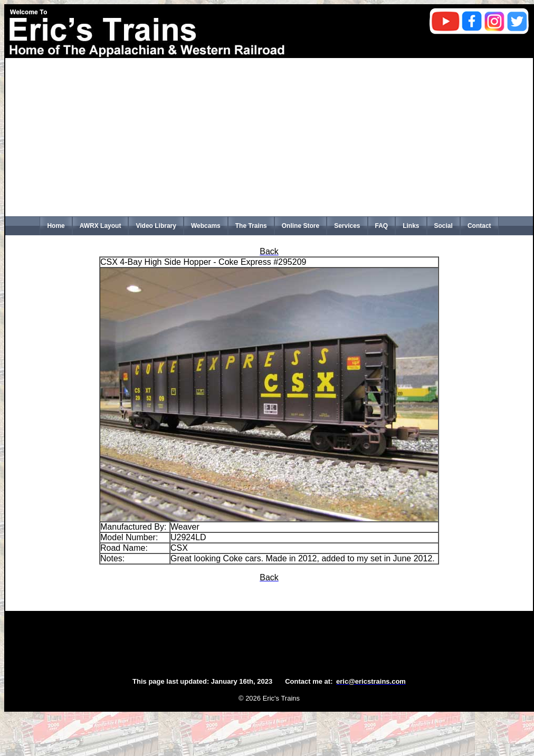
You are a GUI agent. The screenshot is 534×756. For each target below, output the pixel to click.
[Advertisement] (269, 137)
